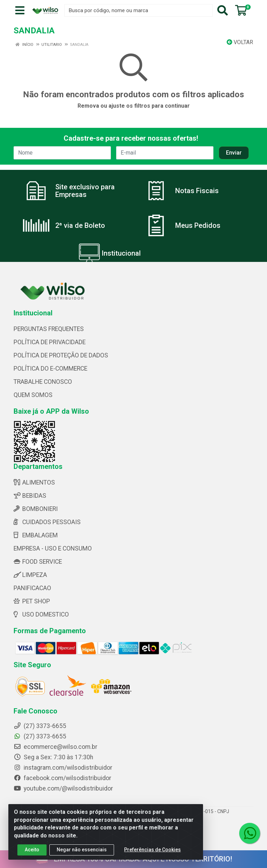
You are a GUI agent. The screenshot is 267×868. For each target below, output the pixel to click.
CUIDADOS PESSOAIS (47, 522)
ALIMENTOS (34, 482)
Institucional (121, 253)
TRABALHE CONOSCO (43, 382)
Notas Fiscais (197, 191)
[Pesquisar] (222, 10)
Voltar (240, 42)
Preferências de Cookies (152, 851)
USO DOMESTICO (41, 614)
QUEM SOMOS (33, 395)
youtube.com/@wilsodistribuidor (63, 788)
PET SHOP (32, 601)
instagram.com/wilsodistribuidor (63, 768)
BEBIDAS (30, 496)
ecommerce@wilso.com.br (55, 747)
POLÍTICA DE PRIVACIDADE (50, 342)
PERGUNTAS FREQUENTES (49, 329)
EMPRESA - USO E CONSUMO (53, 548)
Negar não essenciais (82, 851)
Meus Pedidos (198, 225)
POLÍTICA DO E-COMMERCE (50, 369)
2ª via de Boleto (80, 225)
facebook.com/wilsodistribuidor (62, 778)
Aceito (32, 851)
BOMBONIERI (36, 509)
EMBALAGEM (36, 535)
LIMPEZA (30, 575)
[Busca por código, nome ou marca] (139, 10)
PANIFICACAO (32, 588)
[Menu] (20, 10)
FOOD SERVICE (38, 562)
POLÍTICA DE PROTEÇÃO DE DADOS (61, 355)
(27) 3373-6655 (40, 736)
